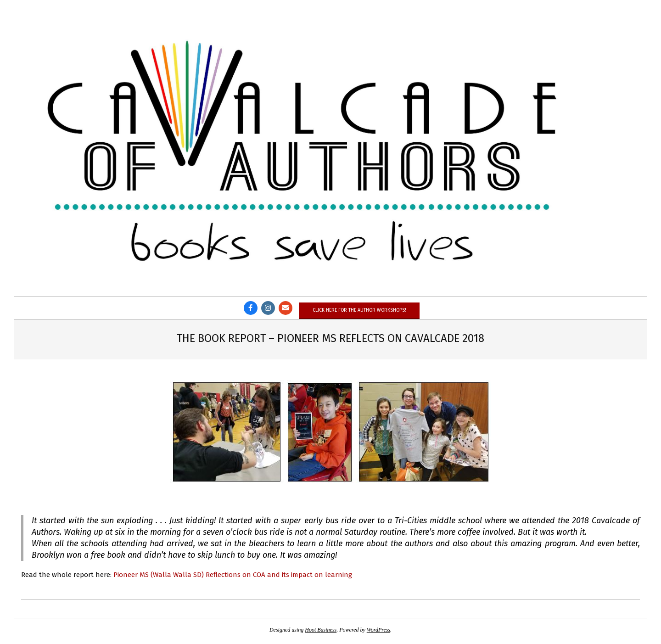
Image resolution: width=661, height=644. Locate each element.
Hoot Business (321, 630)
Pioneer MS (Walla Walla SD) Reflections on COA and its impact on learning (233, 575)
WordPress (378, 630)
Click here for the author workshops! (359, 310)
